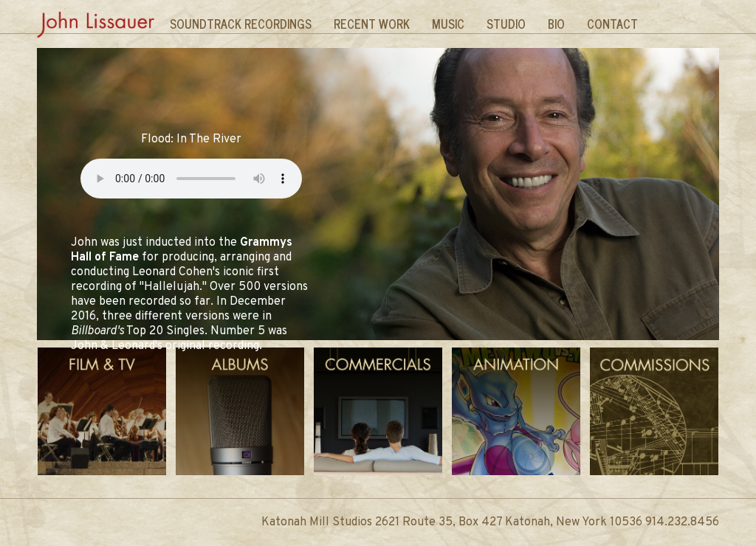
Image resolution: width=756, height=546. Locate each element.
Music (448, 24)
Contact (612, 24)
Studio (506, 24)
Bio (556, 24)
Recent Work (372, 24)
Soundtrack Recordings (241, 24)
